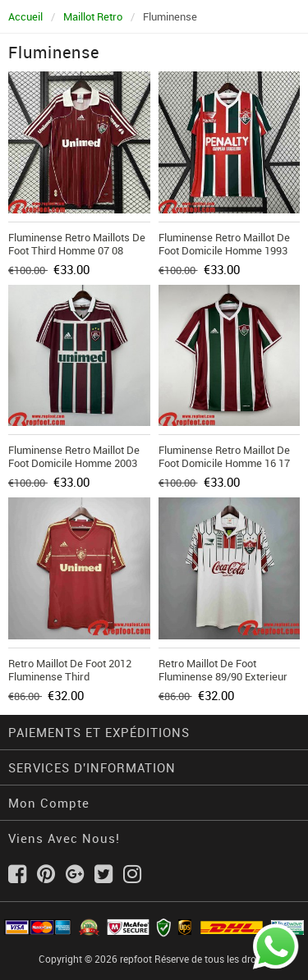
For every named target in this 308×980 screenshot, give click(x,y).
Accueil (25, 16)
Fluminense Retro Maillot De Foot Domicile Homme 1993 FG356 (224, 250)
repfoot (136, 959)
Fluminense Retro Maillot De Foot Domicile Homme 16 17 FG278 (224, 463)
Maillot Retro (93, 16)
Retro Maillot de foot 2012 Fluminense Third (70, 670)
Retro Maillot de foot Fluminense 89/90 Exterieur (223, 670)
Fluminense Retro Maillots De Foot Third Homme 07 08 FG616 (77, 250)
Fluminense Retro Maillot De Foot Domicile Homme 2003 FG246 (74, 463)
